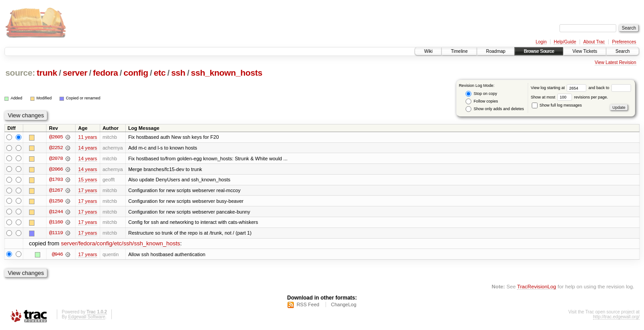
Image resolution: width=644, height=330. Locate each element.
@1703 (56, 180)
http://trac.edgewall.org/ (616, 318)
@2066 (56, 169)
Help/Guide (565, 42)
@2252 (56, 148)
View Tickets (585, 51)
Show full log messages (557, 105)
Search (623, 51)
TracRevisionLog (536, 288)
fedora (106, 73)
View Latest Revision (616, 62)
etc (160, 73)
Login (541, 42)
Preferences (624, 42)
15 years (88, 180)
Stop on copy (481, 94)
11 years (88, 137)
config (136, 73)
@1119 (56, 234)
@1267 (56, 191)
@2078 (56, 159)
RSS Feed (308, 306)
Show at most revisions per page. (570, 97)
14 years (88, 148)
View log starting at (560, 88)
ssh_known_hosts (227, 73)
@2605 (56, 137)
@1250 (56, 201)
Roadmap (496, 51)
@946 (57, 255)
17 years (88, 191)
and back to (610, 88)
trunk (47, 73)
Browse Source (539, 51)
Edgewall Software (87, 318)
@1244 (56, 212)
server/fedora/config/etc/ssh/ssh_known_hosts (121, 245)
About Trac (594, 42)
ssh (178, 73)
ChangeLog (344, 306)
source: (20, 73)
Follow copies (482, 101)
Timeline (459, 51)
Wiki (428, 51)
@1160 (56, 223)
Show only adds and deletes (495, 109)
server (75, 73)
